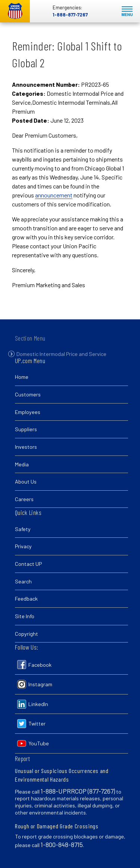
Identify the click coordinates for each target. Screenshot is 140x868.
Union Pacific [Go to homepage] (15, 11)
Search (23, 581)
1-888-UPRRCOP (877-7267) (78, 791)
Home (22, 377)
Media (22, 464)
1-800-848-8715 (62, 844)
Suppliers (26, 429)
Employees (28, 412)
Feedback (26, 599)
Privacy (23, 546)
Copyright (27, 634)
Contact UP (28, 564)
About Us (26, 481)
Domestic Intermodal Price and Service (61, 359)
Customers (28, 394)
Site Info (25, 616)
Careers (24, 499)
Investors (26, 447)
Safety (23, 529)
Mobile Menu (127, 11)
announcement (54, 195)
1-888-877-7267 (70, 15)
